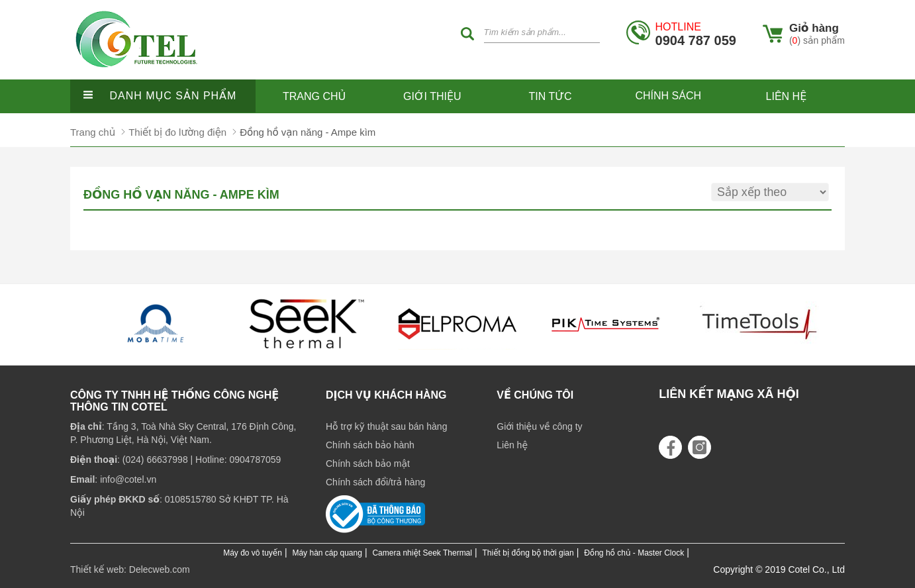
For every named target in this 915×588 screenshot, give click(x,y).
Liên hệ (787, 96)
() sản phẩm (817, 40)
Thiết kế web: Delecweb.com (130, 569)
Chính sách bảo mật (368, 464)
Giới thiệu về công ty (539, 426)
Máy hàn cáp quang (327, 553)
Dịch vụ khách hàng (386, 395)
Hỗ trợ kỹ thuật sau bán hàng (386, 426)
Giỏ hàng (814, 28)
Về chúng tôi (535, 395)
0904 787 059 (696, 34)
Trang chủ (314, 96)
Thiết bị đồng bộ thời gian (528, 553)
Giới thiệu (432, 96)
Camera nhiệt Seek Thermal (422, 553)
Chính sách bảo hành (370, 445)
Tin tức (551, 96)
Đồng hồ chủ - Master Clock (634, 553)
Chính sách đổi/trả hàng (375, 482)
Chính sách (668, 96)
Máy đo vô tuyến (253, 553)
